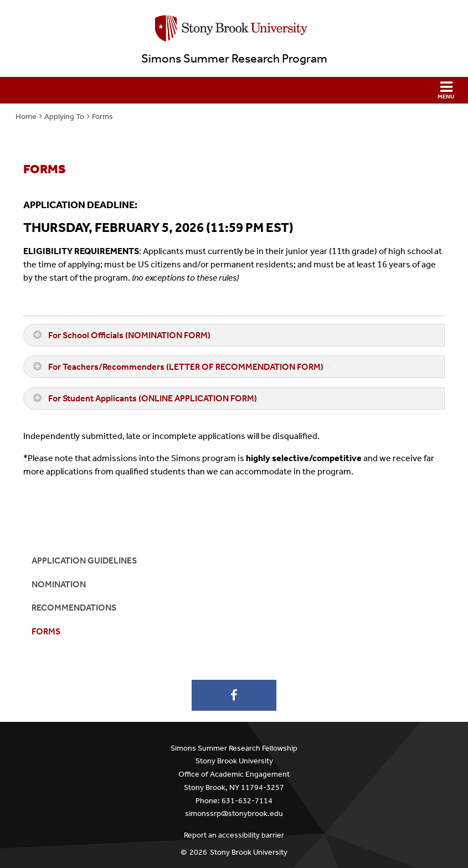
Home (26, 117)
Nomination (59, 584)
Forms (102, 117)
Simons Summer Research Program (234, 59)
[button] (234, 90)
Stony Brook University (249, 852)
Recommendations (74, 608)
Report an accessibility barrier (234, 835)
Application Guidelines (84, 560)
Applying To (64, 117)
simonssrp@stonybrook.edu (234, 813)
